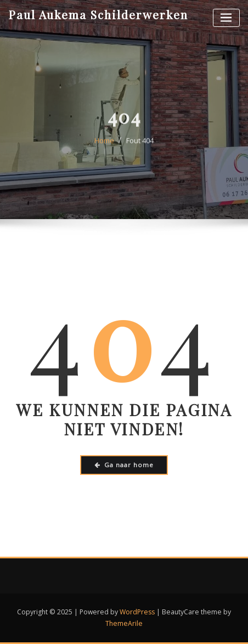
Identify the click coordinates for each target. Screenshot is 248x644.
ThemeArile (124, 623)
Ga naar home (124, 465)
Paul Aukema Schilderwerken (98, 14)
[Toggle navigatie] (226, 18)
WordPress (137, 612)
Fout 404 (140, 147)
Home (104, 147)
